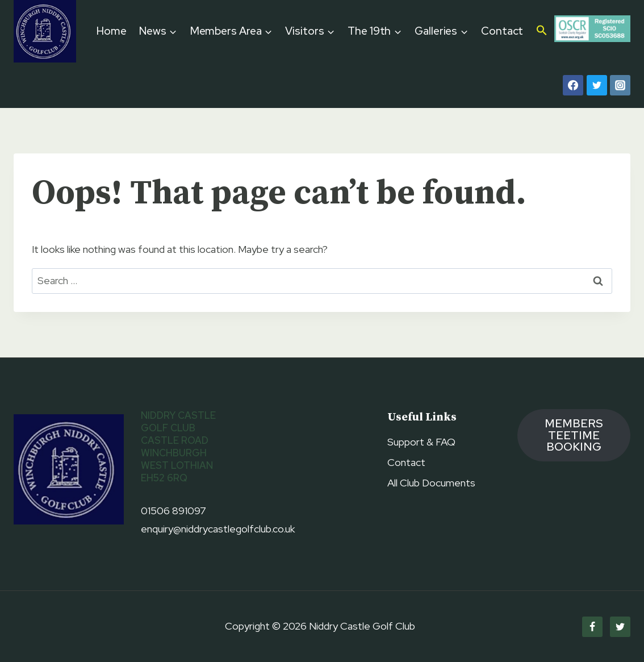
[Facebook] (573, 85)
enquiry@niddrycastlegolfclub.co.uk (218, 529)
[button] (542, 31)
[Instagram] (620, 85)
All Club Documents (431, 483)
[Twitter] (597, 85)
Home (112, 31)
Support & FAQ (421, 442)
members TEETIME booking (574, 435)
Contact (502, 31)
